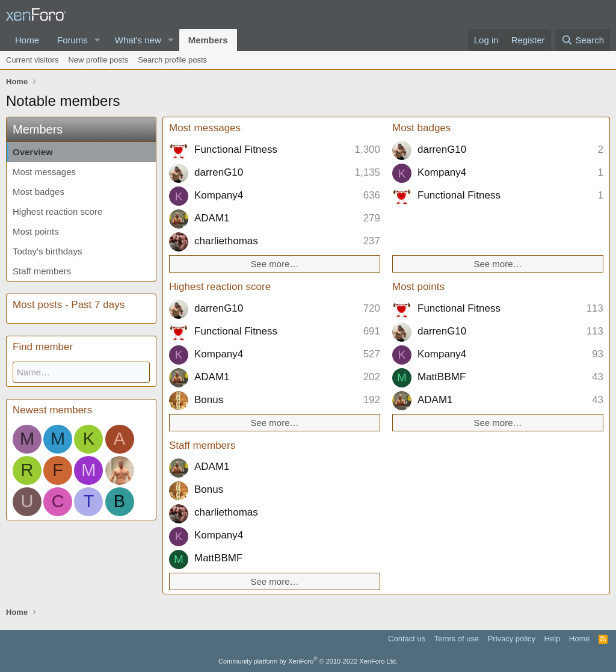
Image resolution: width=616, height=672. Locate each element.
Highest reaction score (57, 211)
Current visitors (32, 60)
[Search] (583, 40)
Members (208, 40)
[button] (97, 40)
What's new (138, 40)
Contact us (407, 639)
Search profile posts (172, 60)
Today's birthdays (47, 251)
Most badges (38, 192)
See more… (274, 264)
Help (553, 639)
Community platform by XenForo (308, 661)
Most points (36, 231)
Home (27, 40)
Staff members (42, 271)
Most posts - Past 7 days (69, 305)
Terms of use (457, 639)
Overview (33, 152)
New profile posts (98, 60)
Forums (72, 40)
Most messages (44, 172)
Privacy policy (512, 639)
